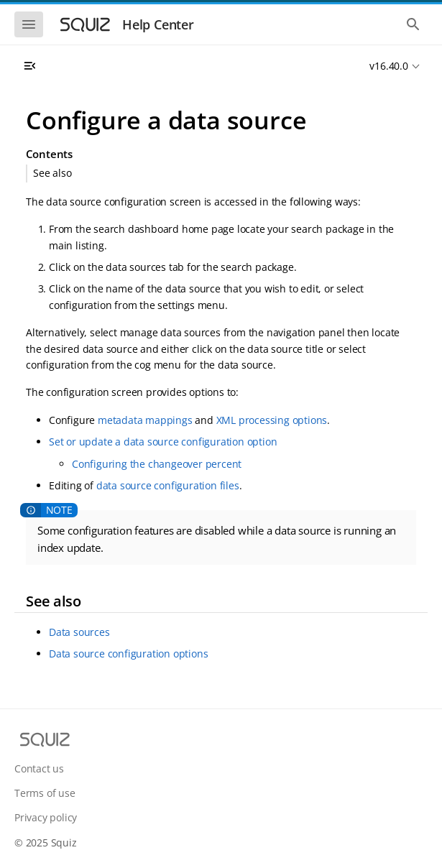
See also (52, 173)
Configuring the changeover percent (157, 464)
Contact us (39, 768)
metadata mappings (145, 420)
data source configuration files (168, 485)
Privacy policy (46, 817)
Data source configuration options (128, 654)
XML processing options (272, 420)
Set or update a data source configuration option (163, 442)
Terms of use (45, 793)
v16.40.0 (388, 66)
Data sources (79, 632)
